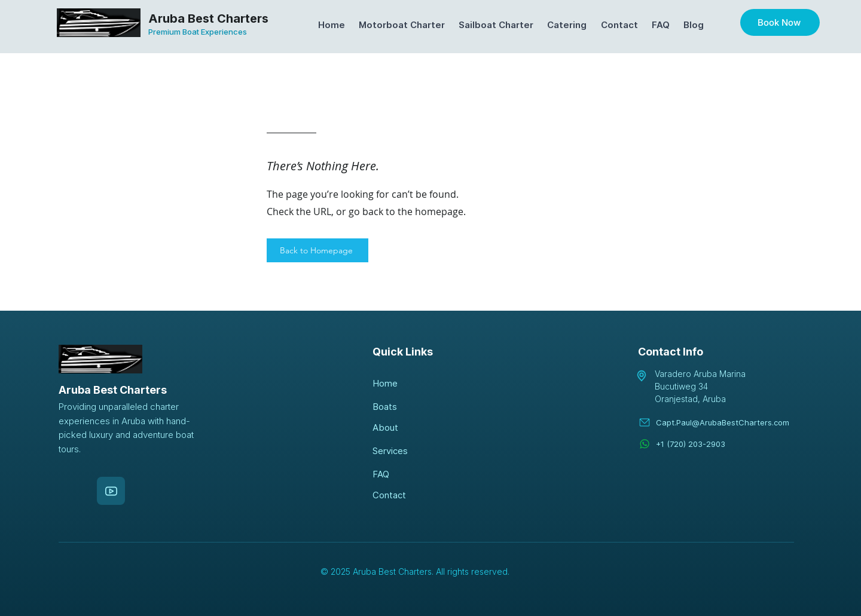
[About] (415, 427)
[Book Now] (780, 22)
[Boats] (415, 407)
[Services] (415, 451)
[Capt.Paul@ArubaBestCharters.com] (725, 422)
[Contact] (415, 495)
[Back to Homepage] (317, 250)
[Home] (415, 383)
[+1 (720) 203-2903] (725, 444)
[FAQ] (415, 474)
